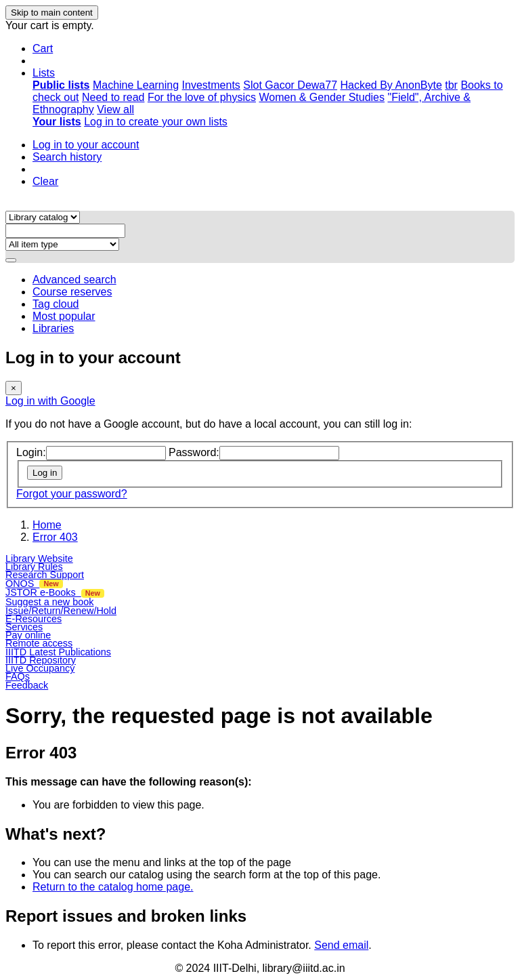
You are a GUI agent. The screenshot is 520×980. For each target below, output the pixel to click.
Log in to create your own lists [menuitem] (156, 122)
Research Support (45, 575)
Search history (67, 157)
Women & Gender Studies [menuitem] (322, 97)
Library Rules (34, 567)
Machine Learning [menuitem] (136, 85)
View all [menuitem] (115, 109)
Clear (45, 181)
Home (47, 525)
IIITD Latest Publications (58, 652)
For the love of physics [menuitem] (202, 97)
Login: (31, 452)
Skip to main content (52, 13)
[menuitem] (61, 85)
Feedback (27, 685)
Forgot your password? (72, 494)
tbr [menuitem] (451, 85)
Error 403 (55, 537)
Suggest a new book (49, 602)
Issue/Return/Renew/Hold (61, 611)
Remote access (39, 643)
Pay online (28, 635)
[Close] (14, 388)
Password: (194, 452)
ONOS (34, 584)
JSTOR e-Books (55, 592)
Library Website (39, 558)
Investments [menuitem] (211, 85)
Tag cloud (56, 304)
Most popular (64, 316)
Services (24, 627)
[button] (43, 48)
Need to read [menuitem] (113, 97)
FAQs (18, 676)
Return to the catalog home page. (113, 887)
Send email (341, 945)
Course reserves (72, 292)
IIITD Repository (41, 660)
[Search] (11, 260)
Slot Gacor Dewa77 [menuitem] (290, 85)
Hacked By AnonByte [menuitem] (391, 85)
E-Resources (34, 619)
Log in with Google (50, 401)
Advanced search (74, 280)
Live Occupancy (40, 668)
